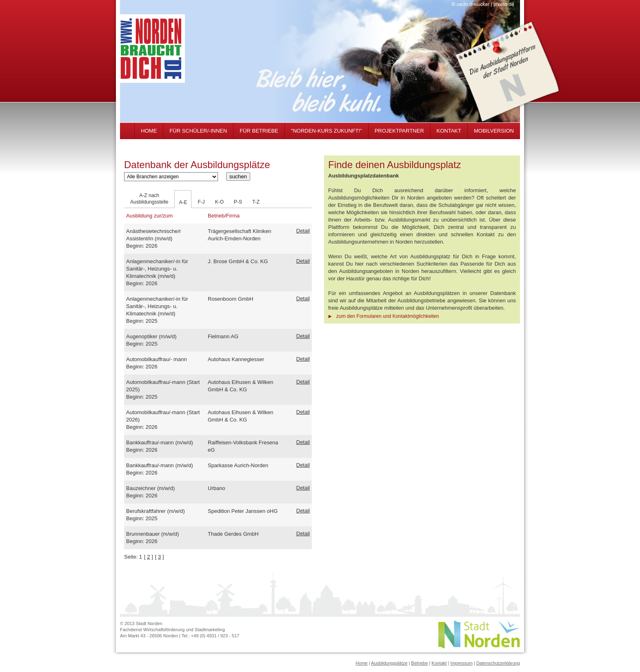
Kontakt (439, 663)
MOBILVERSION (494, 131)
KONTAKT (449, 131)
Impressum (462, 663)
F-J (201, 202)
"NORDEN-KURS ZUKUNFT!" (327, 131)
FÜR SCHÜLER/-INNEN (198, 131)
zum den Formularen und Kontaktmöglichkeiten (388, 316)
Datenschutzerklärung (498, 663)
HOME (149, 131)
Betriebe (419, 663)
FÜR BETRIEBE (259, 131)
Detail (303, 231)
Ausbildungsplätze (389, 663)
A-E (183, 202)
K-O (219, 202)
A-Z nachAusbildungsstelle (149, 199)
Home (361, 663)
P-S (238, 202)
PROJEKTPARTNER (399, 131)
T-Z (256, 202)
